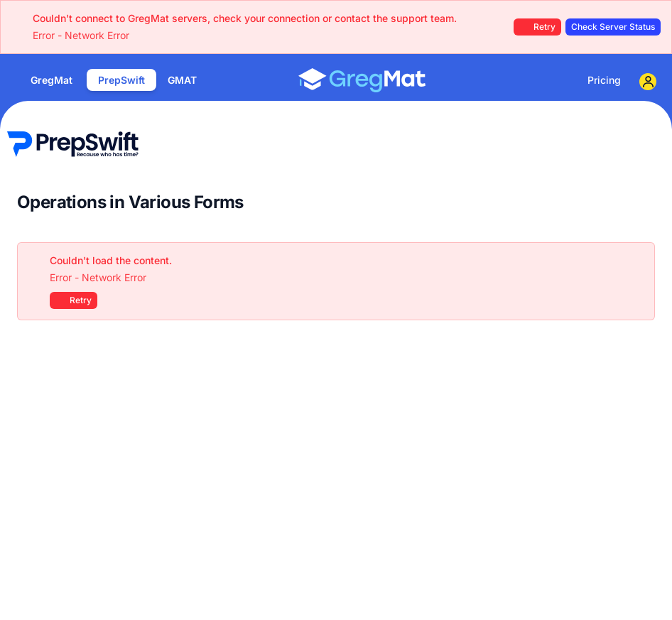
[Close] (636, 261)
